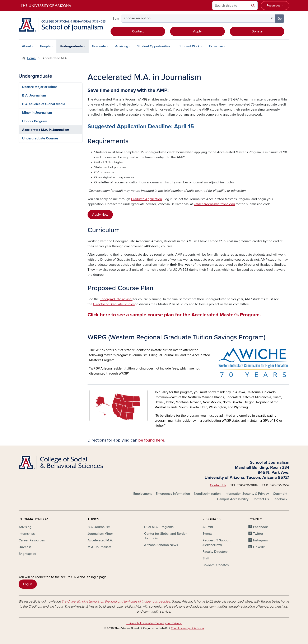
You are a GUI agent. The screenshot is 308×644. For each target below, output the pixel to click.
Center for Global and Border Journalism (165, 536)
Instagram (260, 540)
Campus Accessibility (233, 499)
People (45, 46)
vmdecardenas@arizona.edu (214, 204)
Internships (27, 534)
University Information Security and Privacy (154, 623)
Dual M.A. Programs (159, 527)
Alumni (208, 527)
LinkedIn (259, 547)
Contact (138, 31)
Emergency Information (173, 494)
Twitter (258, 534)
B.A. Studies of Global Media (44, 104)
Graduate (99, 46)
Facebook (260, 527)
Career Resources (32, 540)
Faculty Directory (215, 552)
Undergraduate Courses (40, 138)
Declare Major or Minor (40, 87)
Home (31, 58)
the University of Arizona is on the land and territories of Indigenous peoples (116, 601)
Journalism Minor (100, 534)
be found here (151, 440)
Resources (274, 6)
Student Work (190, 46)
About (26, 46)
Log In (28, 584)
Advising (122, 46)
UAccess (25, 547)
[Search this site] (231, 6)
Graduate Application (146, 199)
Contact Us (218, 485)
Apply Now (100, 215)
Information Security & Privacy (247, 494)
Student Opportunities (154, 46)
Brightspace (27, 554)
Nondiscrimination (207, 494)
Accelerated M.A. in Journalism (46, 130)
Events (207, 534)
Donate (257, 31)
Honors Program (35, 121)
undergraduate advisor (116, 299)
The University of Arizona (187, 628)
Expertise (216, 46)
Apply (197, 31)
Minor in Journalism (37, 113)
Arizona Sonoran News (161, 545)
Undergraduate (71, 46)
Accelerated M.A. (100, 540)
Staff (206, 558)
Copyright (280, 494)
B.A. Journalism (34, 95)
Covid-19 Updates (216, 565)
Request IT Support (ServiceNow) (216, 543)
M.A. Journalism (99, 547)
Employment (143, 494)
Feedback (280, 499)
